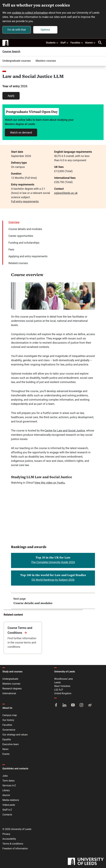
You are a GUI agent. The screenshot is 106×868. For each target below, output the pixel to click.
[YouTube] (73, 705)
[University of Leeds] (86, 862)
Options (45, 30)
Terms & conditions (13, 844)
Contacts (7, 815)
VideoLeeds (9, 805)
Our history (8, 720)
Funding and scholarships (24, 243)
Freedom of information (15, 849)
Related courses (18, 263)
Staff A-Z (7, 810)
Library (6, 790)
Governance (9, 730)
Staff (64, 43)
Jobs (5, 776)
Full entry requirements (25, 201)
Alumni (90, 43)
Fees (11, 249)
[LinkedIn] (64, 705)
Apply (11, 96)
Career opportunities (21, 236)
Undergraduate (10, 679)
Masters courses (46, 61)
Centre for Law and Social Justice (65, 431)
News (5, 749)
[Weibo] (90, 705)
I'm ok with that (17, 30)
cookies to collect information (30, 13)
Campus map (10, 715)
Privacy (6, 834)
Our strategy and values (15, 735)
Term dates (8, 781)
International (9, 693)
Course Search (11, 52)
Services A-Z (9, 786)
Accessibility (9, 839)
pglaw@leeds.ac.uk (66, 193)
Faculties (77, 43)
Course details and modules (25, 229)
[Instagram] (81, 705)
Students (52, 43)
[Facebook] (56, 705)
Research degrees (12, 689)
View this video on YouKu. (50, 483)
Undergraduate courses (17, 61)
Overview (14, 222)
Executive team (11, 744)
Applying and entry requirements (28, 256)
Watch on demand (21, 132)
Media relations (11, 800)
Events (6, 754)
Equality (7, 739)
